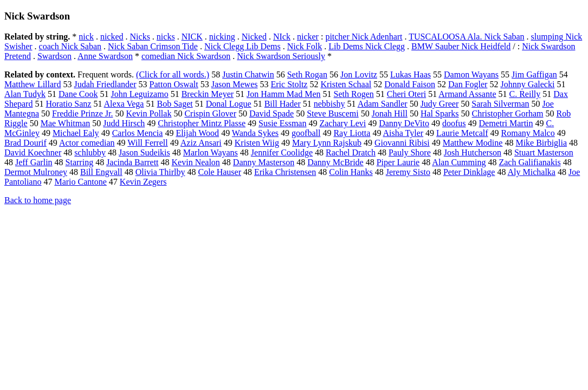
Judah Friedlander (105, 84)
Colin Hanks (351, 172)
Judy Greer (440, 104)
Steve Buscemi (333, 113)
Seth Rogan (307, 74)
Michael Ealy (76, 133)
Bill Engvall (101, 172)
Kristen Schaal (346, 84)
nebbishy (329, 104)
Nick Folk (305, 46)
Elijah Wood (197, 133)
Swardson (54, 56)
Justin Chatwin (248, 74)
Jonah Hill (390, 113)
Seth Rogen (354, 94)
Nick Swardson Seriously (281, 56)
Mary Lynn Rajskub (327, 143)
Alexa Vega (124, 104)
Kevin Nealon (196, 162)
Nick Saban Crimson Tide (153, 46)
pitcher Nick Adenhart (364, 37)
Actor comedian (87, 143)
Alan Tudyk (25, 94)
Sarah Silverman (500, 104)
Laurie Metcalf (462, 133)
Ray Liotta (352, 133)
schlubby (90, 152)
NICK (192, 37)
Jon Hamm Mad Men (283, 94)
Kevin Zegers (143, 182)
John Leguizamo (139, 94)
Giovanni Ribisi (402, 143)
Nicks (140, 37)
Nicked (254, 37)
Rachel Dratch (351, 152)
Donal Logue (229, 104)
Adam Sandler (383, 104)
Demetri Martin (506, 123)
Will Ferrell (147, 143)
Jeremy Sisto (408, 172)
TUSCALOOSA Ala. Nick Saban (466, 37)
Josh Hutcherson (473, 152)
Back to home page (38, 200)
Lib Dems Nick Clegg (367, 46)
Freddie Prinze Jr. (82, 113)
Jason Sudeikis (144, 152)
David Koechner (33, 152)
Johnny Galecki (527, 84)
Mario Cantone (80, 182)
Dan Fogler (468, 84)
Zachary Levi (343, 123)
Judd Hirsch (124, 123)
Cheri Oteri (406, 94)
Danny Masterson (264, 162)
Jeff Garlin (34, 162)
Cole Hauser (219, 172)
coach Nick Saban (70, 46)
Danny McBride (335, 162)
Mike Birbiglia (541, 143)
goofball (306, 133)
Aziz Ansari (201, 143)
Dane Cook (78, 94)
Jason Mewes (235, 84)
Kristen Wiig (257, 143)
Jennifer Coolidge (282, 152)
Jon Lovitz (359, 74)
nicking (222, 37)
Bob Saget (175, 104)
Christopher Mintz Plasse (202, 123)
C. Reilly (525, 94)
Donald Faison (410, 84)
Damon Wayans (471, 74)
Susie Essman (282, 123)
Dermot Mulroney (36, 172)
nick (86, 37)
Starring (80, 162)
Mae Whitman (66, 123)
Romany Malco (528, 133)
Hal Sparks (440, 113)
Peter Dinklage (469, 172)
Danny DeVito (404, 123)
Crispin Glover (210, 113)
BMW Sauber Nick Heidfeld (461, 46)
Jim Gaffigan (534, 74)
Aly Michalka (532, 172)
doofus (454, 123)
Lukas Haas (411, 74)
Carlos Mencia (138, 133)
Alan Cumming (459, 162)
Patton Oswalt (174, 84)
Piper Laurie (398, 162)
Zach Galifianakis (529, 162)
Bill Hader (283, 104)
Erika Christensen (285, 172)
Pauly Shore (410, 152)
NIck (282, 37)
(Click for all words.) (173, 74)
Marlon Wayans (211, 152)
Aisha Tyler (403, 133)
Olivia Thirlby (160, 172)
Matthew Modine (473, 143)
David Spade (272, 113)
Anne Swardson (105, 56)
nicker (308, 37)
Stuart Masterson (544, 152)
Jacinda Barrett (132, 162)
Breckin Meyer (208, 94)
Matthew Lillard (33, 84)
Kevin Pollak (148, 113)
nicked (112, 37)
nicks (166, 37)
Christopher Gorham (508, 113)
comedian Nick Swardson (186, 56)
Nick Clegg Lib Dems (243, 46)
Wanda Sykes (255, 133)
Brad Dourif (25, 143)
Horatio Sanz (68, 104)
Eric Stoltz (289, 84)
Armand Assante (467, 94)
